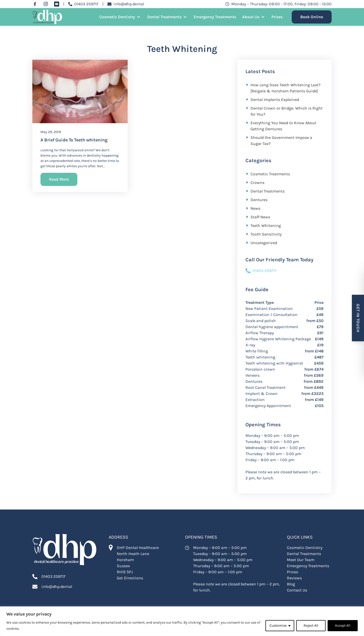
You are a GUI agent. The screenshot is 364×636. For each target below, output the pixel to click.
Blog (291, 584)
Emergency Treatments (215, 17)
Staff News (260, 217)
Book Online (312, 17)
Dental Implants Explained (275, 100)
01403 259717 (261, 271)
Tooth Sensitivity (266, 234)
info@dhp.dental (57, 587)
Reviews (294, 578)
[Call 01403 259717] (83, 4)
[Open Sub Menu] (138, 17)
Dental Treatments (164, 17)
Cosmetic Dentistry (117, 17)
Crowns (257, 183)
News (255, 208)
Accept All (343, 626)
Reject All (311, 626)
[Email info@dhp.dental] (126, 4)
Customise (278, 626)
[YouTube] (57, 4)
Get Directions (130, 578)
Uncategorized (264, 243)
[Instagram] (46, 4)
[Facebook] (35, 4)
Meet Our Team (301, 560)
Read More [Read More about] (59, 179)
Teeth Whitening (266, 226)
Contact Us (297, 590)
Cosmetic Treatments (270, 174)
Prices (277, 17)
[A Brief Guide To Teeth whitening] (80, 91)
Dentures (259, 200)
